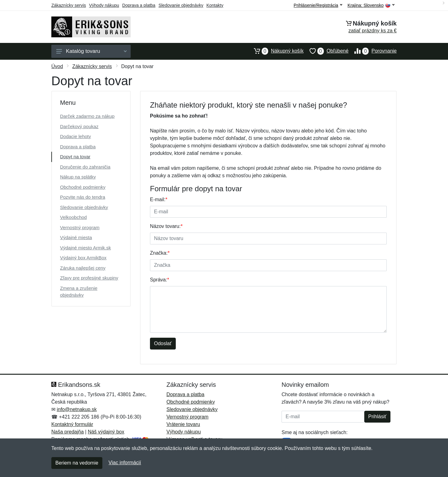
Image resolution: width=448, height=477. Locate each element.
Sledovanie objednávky (181, 5)
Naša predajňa (68, 432)
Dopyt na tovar (75, 157)
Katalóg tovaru (91, 51)
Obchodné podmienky (83, 187)
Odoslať (163, 343)
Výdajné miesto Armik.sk (85, 248)
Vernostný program (80, 227)
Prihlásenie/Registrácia (318, 5)
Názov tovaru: (166, 226)
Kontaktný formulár (72, 424)
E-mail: (159, 199)
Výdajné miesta (76, 237)
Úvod (57, 66)
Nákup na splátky (78, 177)
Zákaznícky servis (69, 5)
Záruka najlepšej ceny (83, 268)
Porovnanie (373, 51)
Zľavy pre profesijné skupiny (89, 278)
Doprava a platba (139, 5)
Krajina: (371, 5)
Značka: (160, 253)
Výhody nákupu (104, 5)
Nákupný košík (276, 51)
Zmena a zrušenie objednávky (79, 292)
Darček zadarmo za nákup (87, 116)
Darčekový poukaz (79, 126)
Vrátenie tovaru (183, 424)
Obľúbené (326, 51)
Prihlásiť (377, 417)
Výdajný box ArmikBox (83, 258)
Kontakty (215, 5)
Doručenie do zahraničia (85, 167)
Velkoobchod (73, 217)
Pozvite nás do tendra (83, 197)
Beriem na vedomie (77, 463)
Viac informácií (125, 463)
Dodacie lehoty (75, 136)
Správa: (159, 280)
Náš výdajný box (106, 432)
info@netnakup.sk (77, 409)
